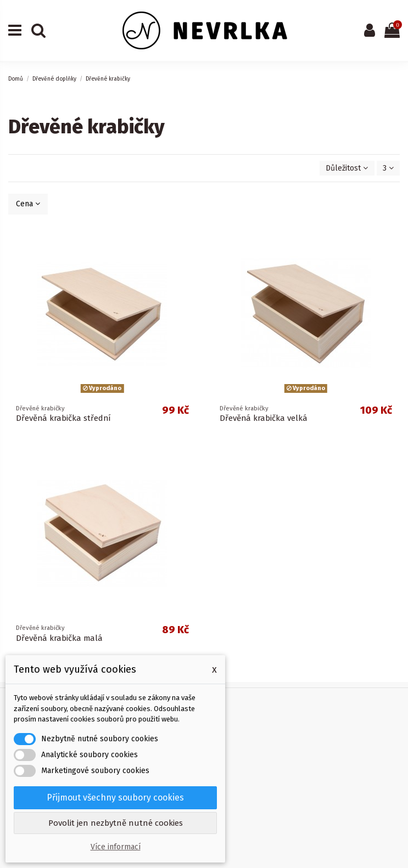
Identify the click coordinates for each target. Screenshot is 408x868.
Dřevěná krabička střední (63, 418)
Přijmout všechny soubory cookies (115, 797)
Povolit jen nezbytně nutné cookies (116, 823)
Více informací (116, 847)
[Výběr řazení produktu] (347, 168)
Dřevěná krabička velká (264, 418)
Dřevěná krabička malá (59, 638)
